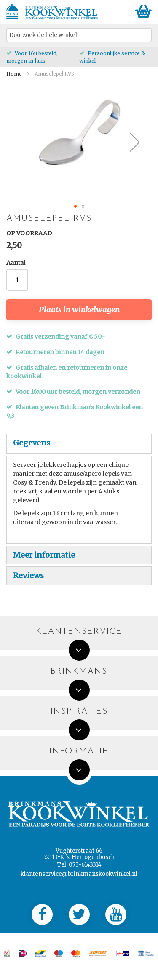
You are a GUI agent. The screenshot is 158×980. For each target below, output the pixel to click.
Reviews (28, 576)
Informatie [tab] (79, 752)
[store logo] (62, 13)
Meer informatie (44, 555)
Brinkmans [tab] (79, 672)
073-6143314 (85, 865)
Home (14, 74)
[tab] (79, 444)
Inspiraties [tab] (79, 712)
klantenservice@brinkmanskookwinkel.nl (79, 874)
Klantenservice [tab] (79, 632)
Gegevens (32, 443)
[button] (135, 142)
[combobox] (79, 35)
